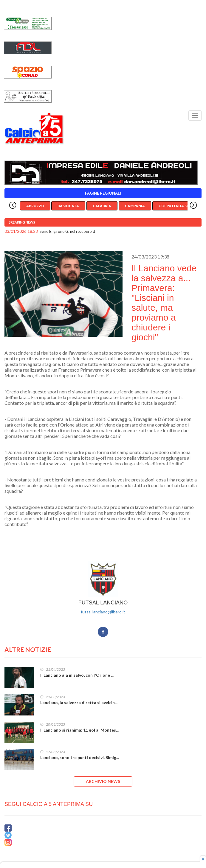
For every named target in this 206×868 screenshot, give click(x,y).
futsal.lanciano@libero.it (103, 612)
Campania (135, 206)
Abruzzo (35, 206)
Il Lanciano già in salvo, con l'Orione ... (77, 675)
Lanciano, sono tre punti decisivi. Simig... (80, 757)
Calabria (102, 206)
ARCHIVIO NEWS (103, 781)
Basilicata (68, 206)
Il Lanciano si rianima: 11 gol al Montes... (79, 730)
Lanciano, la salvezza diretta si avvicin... (79, 702)
